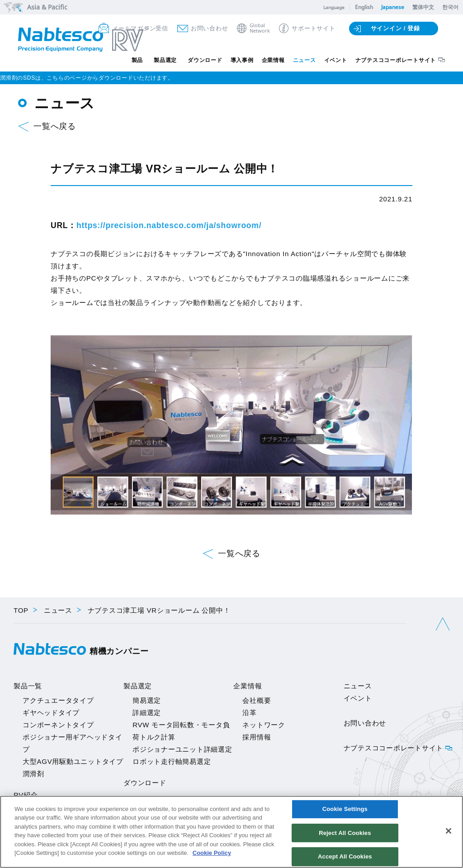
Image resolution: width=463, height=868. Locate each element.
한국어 (450, 7)
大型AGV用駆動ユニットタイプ (73, 761)
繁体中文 (423, 7)
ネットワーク (264, 725)
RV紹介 (26, 795)
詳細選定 (147, 713)
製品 (137, 60)
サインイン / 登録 (395, 28)
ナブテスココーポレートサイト (396, 60)
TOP (21, 610)
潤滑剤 (33, 774)
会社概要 (257, 700)
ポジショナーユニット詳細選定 (182, 749)
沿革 (250, 713)
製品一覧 (28, 686)
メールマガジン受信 (140, 28)
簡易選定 (147, 700)
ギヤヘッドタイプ (51, 713)
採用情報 (257, 737)
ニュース (305, 60)
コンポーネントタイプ (58, 725)
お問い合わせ (210, 28)
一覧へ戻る (55, 126)
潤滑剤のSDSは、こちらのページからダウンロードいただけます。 (87, 78)
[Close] (449, 831)
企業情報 (273, 60)
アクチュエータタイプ (58, 700)
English (364, 7)
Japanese (393, 7)
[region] (231, 832)
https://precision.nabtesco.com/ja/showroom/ (169, 225)
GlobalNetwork (260, 28)
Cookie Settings (345, 809)
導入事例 (242, 60)
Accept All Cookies (345, 856)
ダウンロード (205, 60)
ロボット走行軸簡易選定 (172, 761)
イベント (336, 60)
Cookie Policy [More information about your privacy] (212, 853)
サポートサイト (313, 28)
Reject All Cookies (345, 833)
